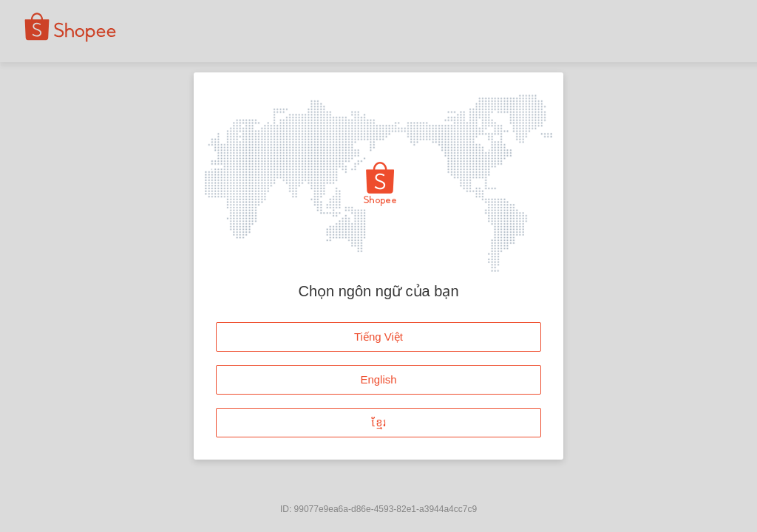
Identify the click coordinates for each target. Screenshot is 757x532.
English (378, 379)
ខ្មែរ (379, 422)
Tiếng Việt (378, 337)
